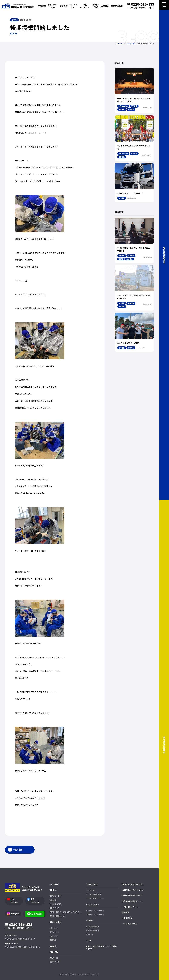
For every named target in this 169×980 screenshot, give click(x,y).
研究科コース (54, 932)
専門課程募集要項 (93, 926)
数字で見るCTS (55, 904)
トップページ (54, 884)
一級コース (54, 928)
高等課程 (53, 940)
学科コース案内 (55, 922)
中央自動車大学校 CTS (18, 6)
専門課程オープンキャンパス (133, 884)
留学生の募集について (58, 916)
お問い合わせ (117, 6)
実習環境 (64, 6)
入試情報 (89, 921)
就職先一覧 (54, 958)
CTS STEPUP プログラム (95, 898)
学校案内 (53, 890)
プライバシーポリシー (131, 924)
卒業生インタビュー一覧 (95, 910)
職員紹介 (53, 900)
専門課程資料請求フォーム (132, 896)
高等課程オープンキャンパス (133, 890)
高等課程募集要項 (93, 931)
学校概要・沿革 (55, 896)
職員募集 (126, 912)
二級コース (54, 936)
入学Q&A (89, 935)
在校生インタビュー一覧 (95, 914)
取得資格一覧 (54, 962)
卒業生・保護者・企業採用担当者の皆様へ (65, 912)
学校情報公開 (127, 918)
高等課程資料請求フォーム (132, 901)
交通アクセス (54, 908)
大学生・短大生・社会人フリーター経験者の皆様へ (102, 947)
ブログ (88, 941)
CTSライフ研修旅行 (93, 894)
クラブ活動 (90, 890)
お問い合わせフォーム (131, 907)
